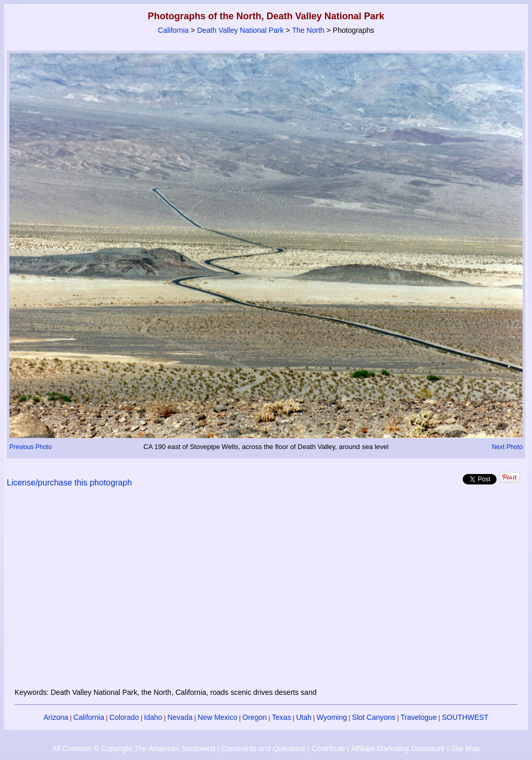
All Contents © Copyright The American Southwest (134, 749)
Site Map (465, 749)
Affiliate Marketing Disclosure (398, 749)
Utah (304, 717)
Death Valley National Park (240, 30)
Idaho (153, 717)
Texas (282, 717)
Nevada (180, 717)
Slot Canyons (374, 717)
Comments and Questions (263, 749)
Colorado (124, 717)
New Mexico (217, 717)
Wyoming (332, 717)
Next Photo (507, 447)
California (173, 30)
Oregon (255, 717)
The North (308, 30)
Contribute (329, 749)
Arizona (56, 717)
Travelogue (419, 717)
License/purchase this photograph (69, 483)
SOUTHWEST (465, 717)
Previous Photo (30, 447)
